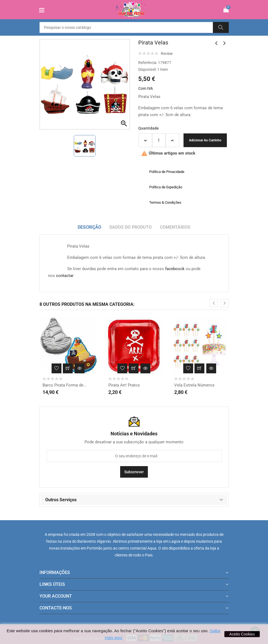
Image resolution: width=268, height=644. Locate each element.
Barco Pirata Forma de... (65, 385)
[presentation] (214, 303)
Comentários (175, 227)
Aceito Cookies (242, 634)
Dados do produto (131, 227)
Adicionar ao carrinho (205, 140)
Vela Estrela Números (194, 385)
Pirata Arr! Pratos (124, 385)
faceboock (175, 269)
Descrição (89, 227)
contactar (65, 276)
